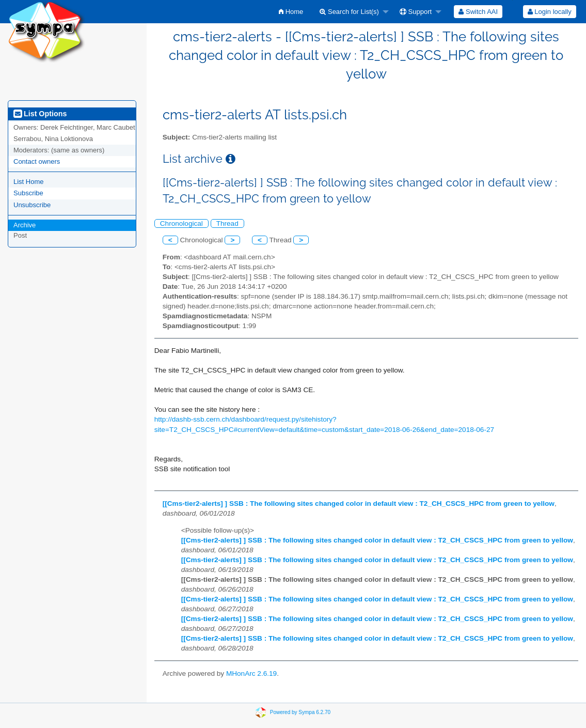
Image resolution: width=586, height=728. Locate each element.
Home (291, 12)
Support (416, 12)
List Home (29, 182)
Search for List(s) (349, 12)
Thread (227, 223)
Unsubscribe (32, 205)
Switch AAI (478, 12)
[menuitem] (291, 12)
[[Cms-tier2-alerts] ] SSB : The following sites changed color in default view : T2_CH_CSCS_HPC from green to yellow (359, 504)
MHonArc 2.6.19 (251, 673)
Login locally (550, 12)
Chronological (181, 223)
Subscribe (28, 193)
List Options (40, 114)
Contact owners (37, 161)
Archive (25, 225)
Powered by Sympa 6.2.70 (300, 712)
